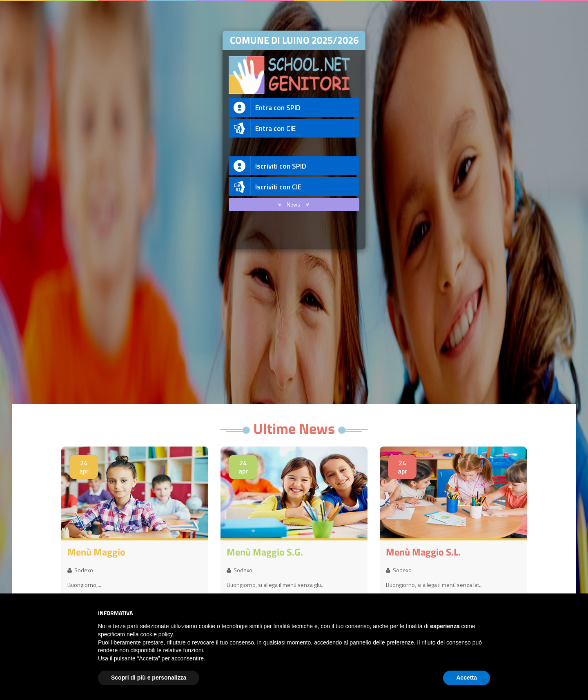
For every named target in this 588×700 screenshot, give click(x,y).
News (292, 204)
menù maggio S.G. (265, 552)
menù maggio (96, 552)
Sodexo (80, 570)
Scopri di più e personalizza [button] (149, 678)
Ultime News (294, 428)
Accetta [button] (467, 678)
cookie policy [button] (157, 634)
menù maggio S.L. (423, 552)
